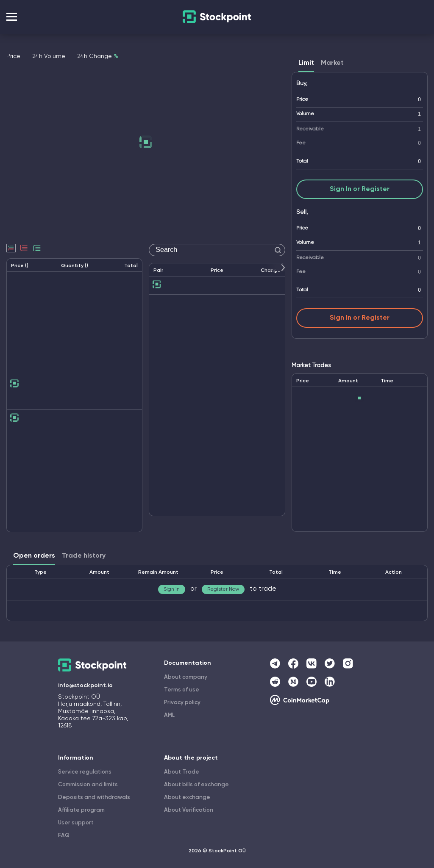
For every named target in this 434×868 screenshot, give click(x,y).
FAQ (64, 836)
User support (76, 823)
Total (302, 161)
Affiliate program (81, 810)
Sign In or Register (360, 189)
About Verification (189, 810)
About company (186, 677)
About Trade (182, 772)
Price (302, 100)
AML (169, 715)
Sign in (172, 589)
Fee (301, 143)
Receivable (310, 129)
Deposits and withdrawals (94, 798)
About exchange (187, 798)
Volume (305, 114)
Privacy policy (182, 703)
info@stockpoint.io (85, 686)
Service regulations (85, 772)
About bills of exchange (196, 785)
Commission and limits (88, 785)
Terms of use (182, 690)
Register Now (223, 589)
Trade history (84, 556)
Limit (306, 63)
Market (332, 63)
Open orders (34, 556)
